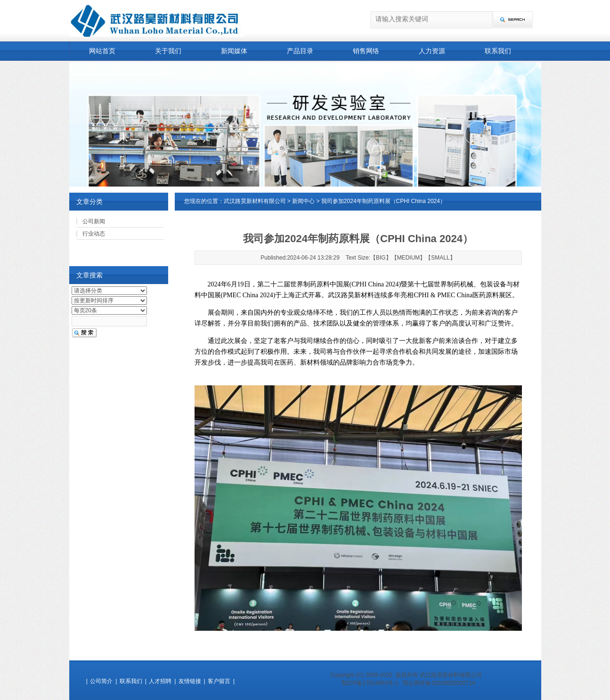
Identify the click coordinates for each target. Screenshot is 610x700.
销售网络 (366, 51)
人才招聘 (160, 681)
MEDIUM (409, 258)
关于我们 (168, 51)
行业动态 (94, 234)
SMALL (440, 258)
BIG (381, 258)
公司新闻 (94, 221)
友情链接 (190, 681)
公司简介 (101, 681)
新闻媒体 (234, 51)
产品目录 (300, 51)
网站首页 (102, 51)
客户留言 (219, 681)
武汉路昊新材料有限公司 (255, 201)
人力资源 (432, 51)
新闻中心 (303, 201)
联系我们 (498, 51)
